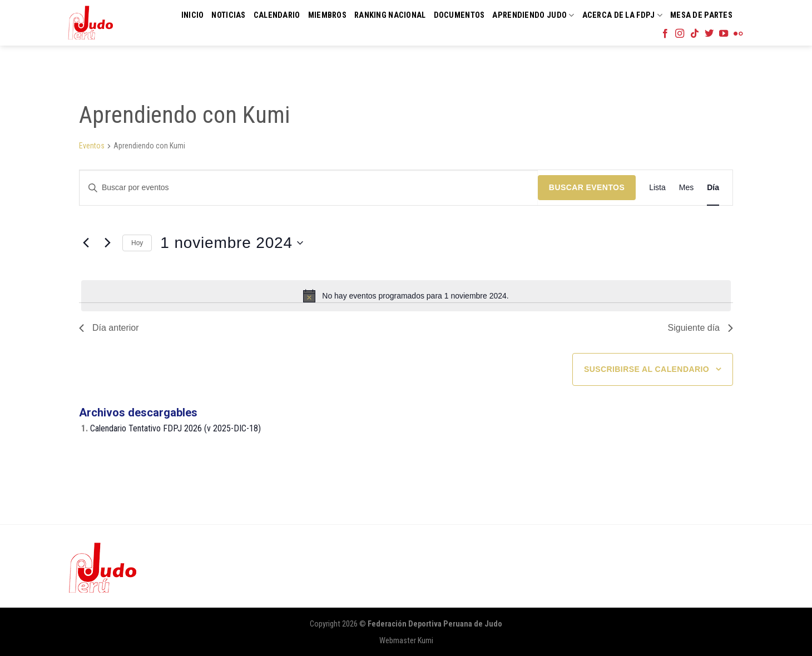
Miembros (327, 15)
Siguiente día (700, 328)
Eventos (92, 146)
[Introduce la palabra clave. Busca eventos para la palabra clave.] (309, 188)
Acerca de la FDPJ (622, 15)
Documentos (459, 15)
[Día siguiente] (107, 243)
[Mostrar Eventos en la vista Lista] (657, 188)
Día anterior (109, 328)
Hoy (137, 243)
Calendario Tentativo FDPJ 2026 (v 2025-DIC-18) (175, 428)
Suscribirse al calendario (647, 369)
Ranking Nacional (390, 15)
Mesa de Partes (701, 15)
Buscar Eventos (587, 187)
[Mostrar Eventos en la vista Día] (713, 188)
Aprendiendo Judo (533, 15)
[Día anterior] (86, 243)
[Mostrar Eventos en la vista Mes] (686, 188)
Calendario (277, 15)
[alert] (406, 296)
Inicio (193, 15)
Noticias (228, 15)
